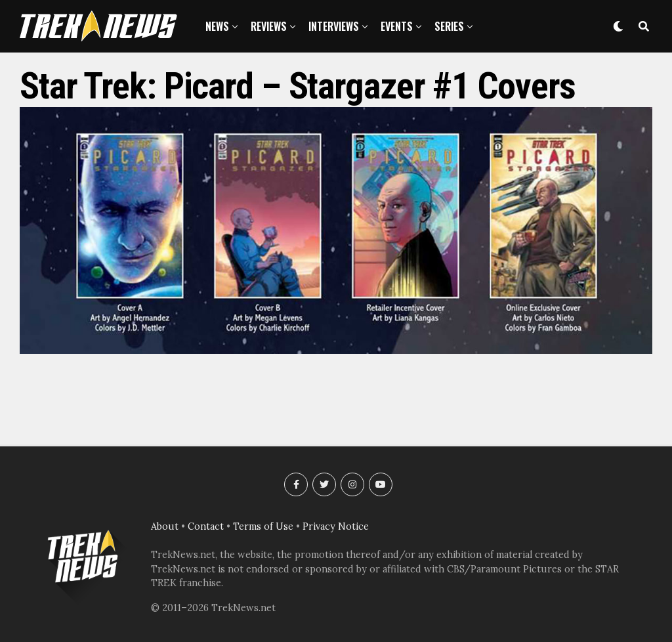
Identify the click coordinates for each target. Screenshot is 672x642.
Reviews (269, 26)
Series (449, 26)
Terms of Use (263, 526)
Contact (206, 526)
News (217, 26)
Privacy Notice (336, 526)
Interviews (334, 26)
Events (397, 26)
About (165, 526)
